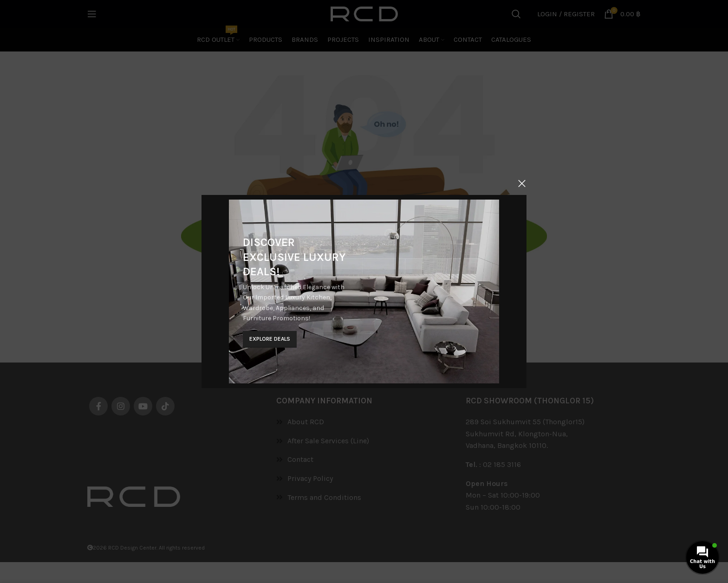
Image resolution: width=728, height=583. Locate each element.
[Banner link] (364, 291)
